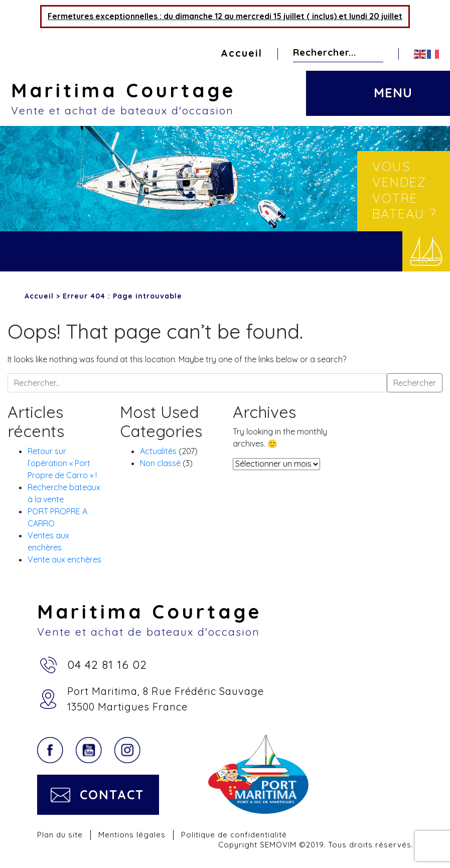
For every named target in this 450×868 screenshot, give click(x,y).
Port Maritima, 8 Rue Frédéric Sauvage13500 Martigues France (166, 699)
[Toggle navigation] (392, 84)
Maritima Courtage (231, 98)
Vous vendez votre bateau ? (404, 190)
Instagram (127, 750)
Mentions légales (132, 835)
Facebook (50, 750)
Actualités (158, 451)
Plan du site (60, 835)
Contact (112, 794)
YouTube (89, 750)
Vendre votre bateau (426, 251)
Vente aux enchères (64, 559)
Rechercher (375, 53)
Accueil (242, 53)
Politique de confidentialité (234, 835)
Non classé (160, 463)
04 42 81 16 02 (107, 665)
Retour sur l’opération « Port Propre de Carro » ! (62, 463)
